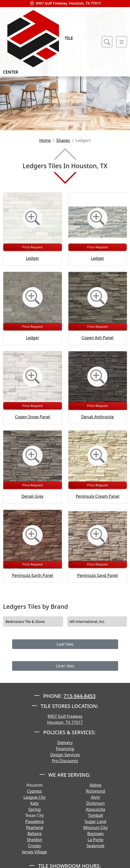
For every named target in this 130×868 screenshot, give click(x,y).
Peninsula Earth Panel (32, 575)
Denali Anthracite (97, 417)
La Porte (95, 840)
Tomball (96, 815)
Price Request (33, 247)
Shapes (63, 140)
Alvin (96, 797)
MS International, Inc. (91, 622)
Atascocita (96, 809)
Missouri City (96, 828)
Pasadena (34, 821)
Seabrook (96, 846)
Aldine (96, 785)
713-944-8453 (79, 696)
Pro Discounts (65, 761)
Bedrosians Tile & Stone (29, 622)
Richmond (95, 791)
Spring (34, 809)
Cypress (34, 791)
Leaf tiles (65, 644)
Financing (65, 749)
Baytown (96, 834)
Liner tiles (65, 666)
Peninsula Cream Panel (98, 496)
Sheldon (34, 840)
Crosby (34, 846)
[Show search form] (107, 42)
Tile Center (38, 42)
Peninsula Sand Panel (98, 575)
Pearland (34, 828)
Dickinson (96, 803)
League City (34, 797)
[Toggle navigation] (122, 42)
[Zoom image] (33, 218)
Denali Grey (32, 496)
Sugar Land (96, 821)
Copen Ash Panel (97, 338)
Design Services (65, 755)
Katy (34, 803)
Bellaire (35, 834)
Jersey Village (34, 852)
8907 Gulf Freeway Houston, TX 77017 (65, 719)
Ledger (32, 258)
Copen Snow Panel (32, 417)
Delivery (65, 743)
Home (45, 140)
